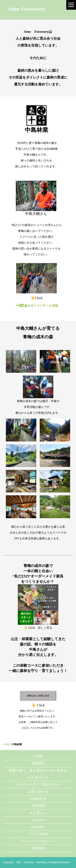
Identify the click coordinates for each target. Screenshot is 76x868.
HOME (7, 744)
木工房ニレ (38, 813)
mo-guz (38, 820)
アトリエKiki (38, 834)
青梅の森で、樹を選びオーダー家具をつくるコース (38, 774)
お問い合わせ (38, 792)
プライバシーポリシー (38, 841)
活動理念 (38, 763)
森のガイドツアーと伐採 (37, 306)
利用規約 (38, 848)
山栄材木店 (38, 799)
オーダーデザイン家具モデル (38, 785)
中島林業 (38, 806)
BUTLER (38, 827)
